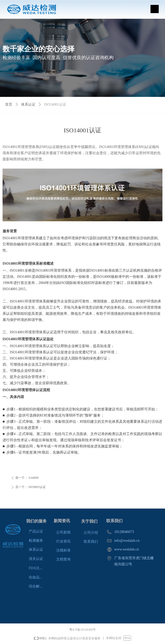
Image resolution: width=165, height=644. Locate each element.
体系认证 (28, 104)
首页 (9, 104)
